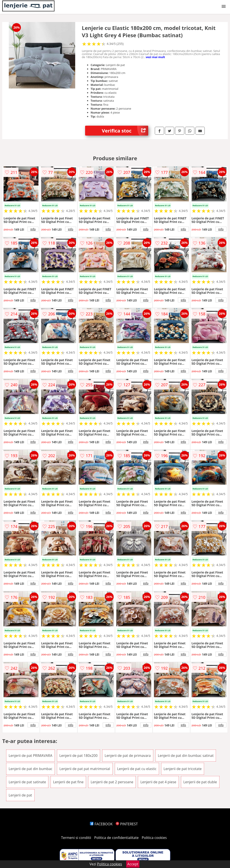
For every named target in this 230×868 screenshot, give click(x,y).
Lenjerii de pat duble (200, 782)
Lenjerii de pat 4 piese (158, 782)
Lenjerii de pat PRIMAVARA (30, 756)
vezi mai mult (155, 57)
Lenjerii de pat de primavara (128, 756)
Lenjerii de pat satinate (27, 782)
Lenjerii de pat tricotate (183, 769)
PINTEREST (127, 824)
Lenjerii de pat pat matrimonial (85, 769)
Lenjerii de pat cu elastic (137, 769)
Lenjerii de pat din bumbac (30, 769)
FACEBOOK (101, 824)
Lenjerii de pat (20, 795)
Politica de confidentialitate (117, 838)
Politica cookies (154, 838)
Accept (133, 864)
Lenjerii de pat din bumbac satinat (186, 756)
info (33, 229)
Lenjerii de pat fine (68, 782)
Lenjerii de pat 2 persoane (112, 782)
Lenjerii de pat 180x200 (78, 756)
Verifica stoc (125, 131)
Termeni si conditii (76, 838)
